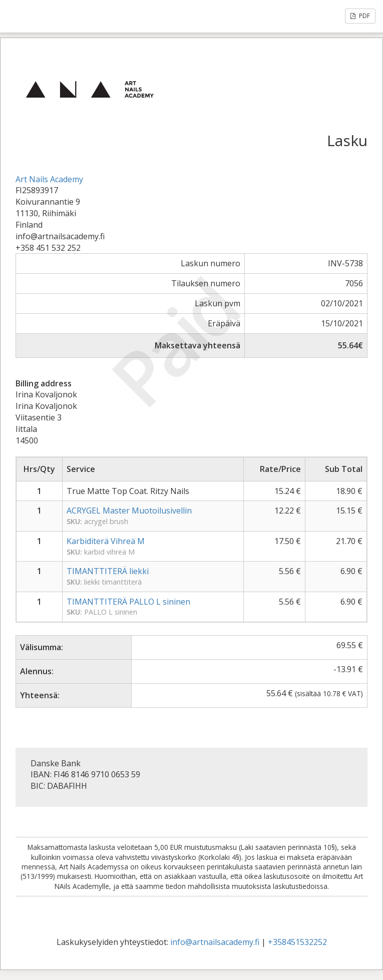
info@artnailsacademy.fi (215, 942)
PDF (360, 16)
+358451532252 (297, 942)
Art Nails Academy (49, 179)
